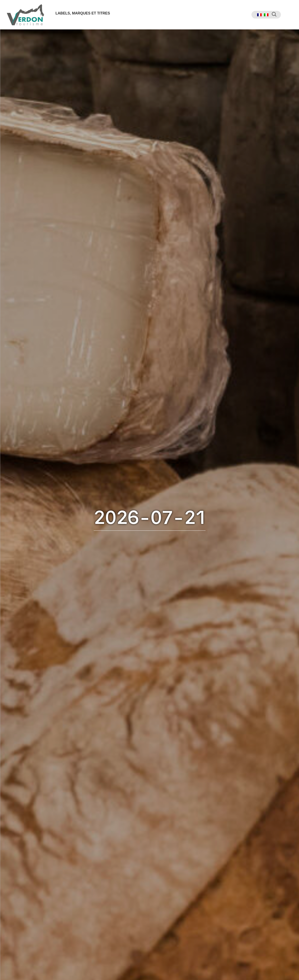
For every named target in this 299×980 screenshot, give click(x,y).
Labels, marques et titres (83, 13)
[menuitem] (259, 15)
